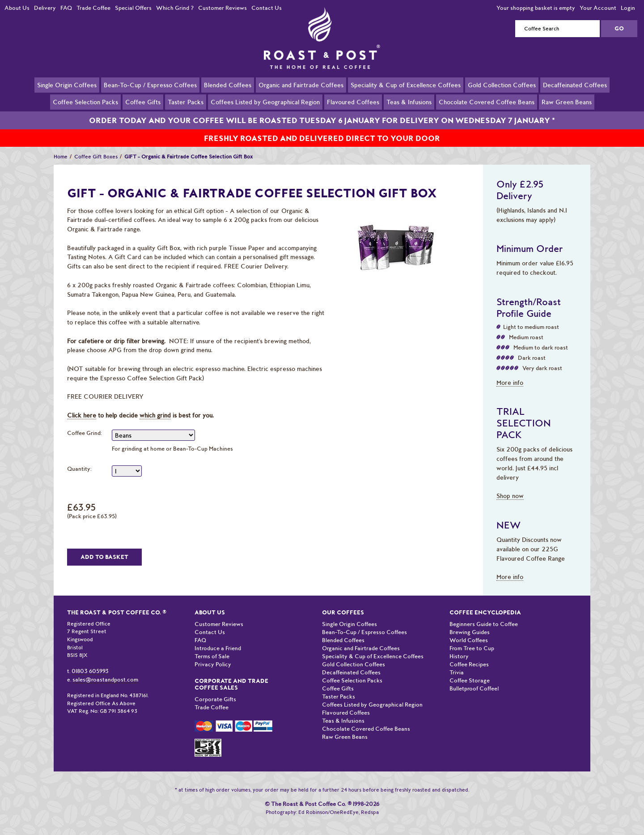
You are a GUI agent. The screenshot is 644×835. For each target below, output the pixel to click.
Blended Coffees (228, 85)
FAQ (66, 8)
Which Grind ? (175, 8)
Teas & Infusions (409, 102)
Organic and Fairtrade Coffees (301, 85)
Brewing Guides (470, 622)
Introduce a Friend (218, 638)
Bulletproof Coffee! (474, 678)
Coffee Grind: (85, 423)
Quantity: (79, 458)
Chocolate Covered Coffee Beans (487, 102)
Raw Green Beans (567, 102)
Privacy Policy (213, 654)
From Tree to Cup (472, 638)
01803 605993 (90, 661)
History (459, 646)
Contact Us (267, 8)
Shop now (510, 486)
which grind (155, 405)
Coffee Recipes (469, 654)
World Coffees (469, 630)
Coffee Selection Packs (85, 102)
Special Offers (133, 8)
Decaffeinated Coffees (575, 85)
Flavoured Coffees (353, 102)
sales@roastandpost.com (105, 669)
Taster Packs (186, 102)
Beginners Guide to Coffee (484, 614)
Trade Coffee (93, 8)
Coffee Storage (470, 670)
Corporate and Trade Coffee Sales (231, 674)
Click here (82, 405)
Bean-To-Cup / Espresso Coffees (150, 85)
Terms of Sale (212, 646)
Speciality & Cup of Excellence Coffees (406, 85)
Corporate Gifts (215, 689)
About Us (17, 8)
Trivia (457, 662)
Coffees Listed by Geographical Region (265, 102)
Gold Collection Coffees (502, 85)
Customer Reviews (222, 8)
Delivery (45, 8)
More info (510, 372)
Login (628, 8)
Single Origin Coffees (67, 85)
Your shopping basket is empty (536, 8)
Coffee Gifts (143, 102)
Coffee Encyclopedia (485, 602)
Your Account (598, 8)
